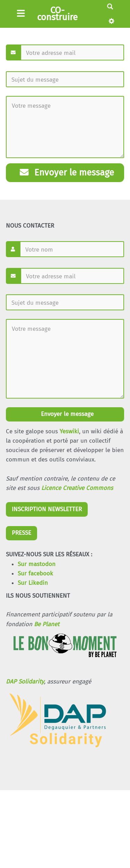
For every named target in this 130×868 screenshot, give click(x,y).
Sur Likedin (33, 583)
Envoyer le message (67, 173)
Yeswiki (69, 431)
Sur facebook (35, 574)
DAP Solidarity (25, 682)
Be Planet (47, 624)
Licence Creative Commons (77, 488)
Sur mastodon (37, 564)
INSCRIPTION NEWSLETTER (47, 509)
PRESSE (21, 533)
